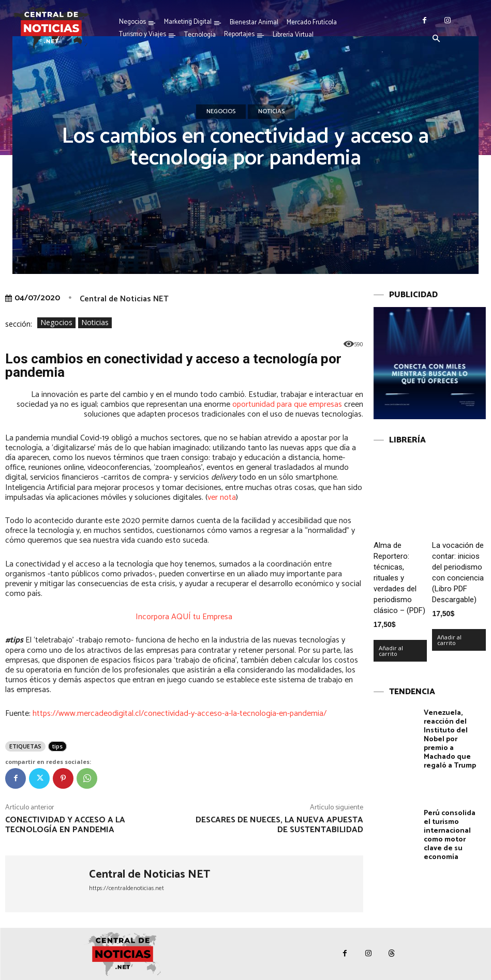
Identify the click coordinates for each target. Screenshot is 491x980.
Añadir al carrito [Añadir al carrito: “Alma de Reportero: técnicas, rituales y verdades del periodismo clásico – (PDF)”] (391, 651)
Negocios (221, 112)
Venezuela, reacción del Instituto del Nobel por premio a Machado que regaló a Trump (450, 739)
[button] (436, 39)
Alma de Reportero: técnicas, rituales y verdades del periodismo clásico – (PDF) (399, 578)
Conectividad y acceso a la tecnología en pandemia (65, 825)
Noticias (271, 112)
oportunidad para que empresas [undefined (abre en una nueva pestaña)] (287, 404)
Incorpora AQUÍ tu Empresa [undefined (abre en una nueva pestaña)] (184, 617)
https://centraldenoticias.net (127, 888)
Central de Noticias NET (124, 299)
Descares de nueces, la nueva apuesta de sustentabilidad (279, 825)
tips (57, 746)
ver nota (222, 497)
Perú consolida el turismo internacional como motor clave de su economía (450, 835)
